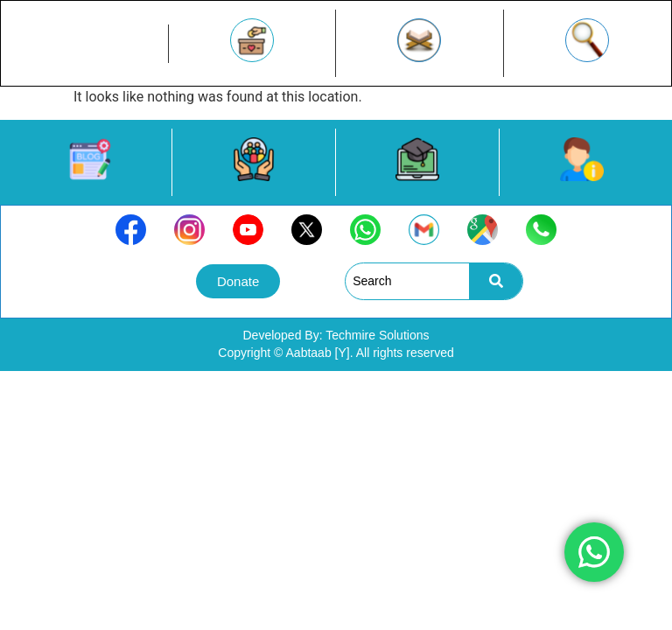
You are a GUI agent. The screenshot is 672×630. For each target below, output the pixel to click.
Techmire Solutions (377, 335)
